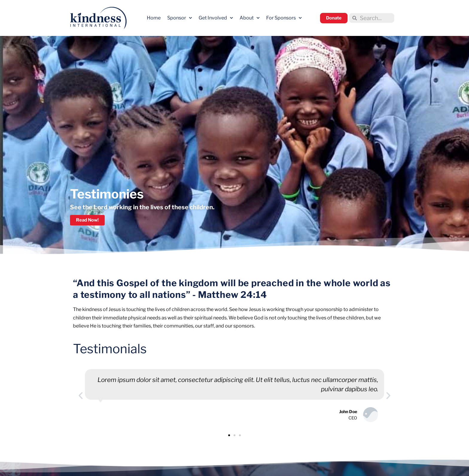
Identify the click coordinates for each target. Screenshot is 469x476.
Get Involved (216, 18)
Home (154, 18)
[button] (81, 396)
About (250, 18)
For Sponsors (284, 18)
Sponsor (180, 18)
